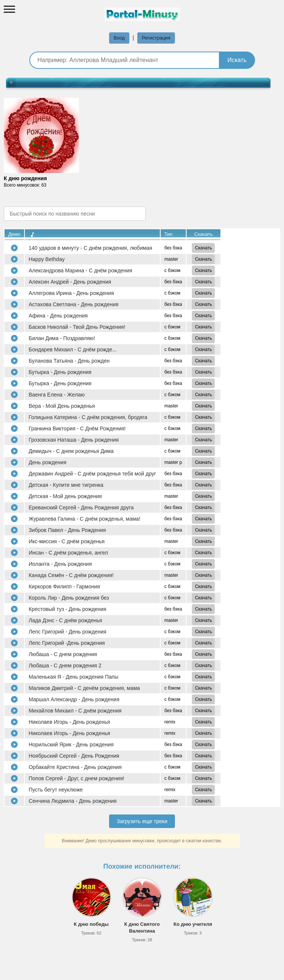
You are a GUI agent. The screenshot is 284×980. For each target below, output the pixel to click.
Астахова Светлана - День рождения (74, 304)
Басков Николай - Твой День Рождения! (77, 327)
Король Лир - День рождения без (69, 598)
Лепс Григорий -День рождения (67, 643)
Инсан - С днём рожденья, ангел (68, 553)
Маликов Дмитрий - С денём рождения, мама (84, 688)
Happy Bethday (47, 259)
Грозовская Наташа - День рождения (74, 440)
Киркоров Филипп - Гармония (64, 586)
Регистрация (156, 38)
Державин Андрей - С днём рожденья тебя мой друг (92, 474)
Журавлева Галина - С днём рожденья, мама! (84, 519)
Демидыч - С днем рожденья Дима (71, 451)
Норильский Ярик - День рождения (71, 744)
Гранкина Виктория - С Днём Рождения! (77, 428)
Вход (119, 38)
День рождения (47, 462)
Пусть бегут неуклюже (56, 790)
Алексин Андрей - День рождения (70, 282)
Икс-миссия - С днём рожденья (67, 541)
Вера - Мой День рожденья (62, 406)
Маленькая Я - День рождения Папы (73, 677)
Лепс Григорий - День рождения (67, 632)
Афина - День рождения (58, 316)
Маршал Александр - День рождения (74, 699)
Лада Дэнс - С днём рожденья (65, 620)
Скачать (203, 248)
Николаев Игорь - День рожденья (69, 722)
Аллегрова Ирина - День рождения (71, 293)
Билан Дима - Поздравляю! (62, 338)
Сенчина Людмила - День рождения (73, 801)
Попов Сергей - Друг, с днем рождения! (76, 778)
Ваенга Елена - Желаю (57, 395)
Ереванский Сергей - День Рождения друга (81, 507)
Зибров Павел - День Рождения (67, 530)
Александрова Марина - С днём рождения (80, 270)
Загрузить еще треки (142, 821)
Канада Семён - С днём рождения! (71, 575)
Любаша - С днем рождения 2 (65, 665)
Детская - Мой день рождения (65, 496)
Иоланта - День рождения (60, 564)
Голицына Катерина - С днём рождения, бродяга (88, 417)
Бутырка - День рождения (60, 372)
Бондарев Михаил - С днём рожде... (73, 349)
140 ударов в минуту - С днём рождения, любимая (90, 248)
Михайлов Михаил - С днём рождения (75, 711)
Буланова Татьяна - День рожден (69, 361)
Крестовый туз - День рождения (67, 609)
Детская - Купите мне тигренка (66, 485)
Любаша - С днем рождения (63, 654)
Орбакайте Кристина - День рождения (75, 767)
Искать (237, 60)
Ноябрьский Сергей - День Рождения (74, 756)
